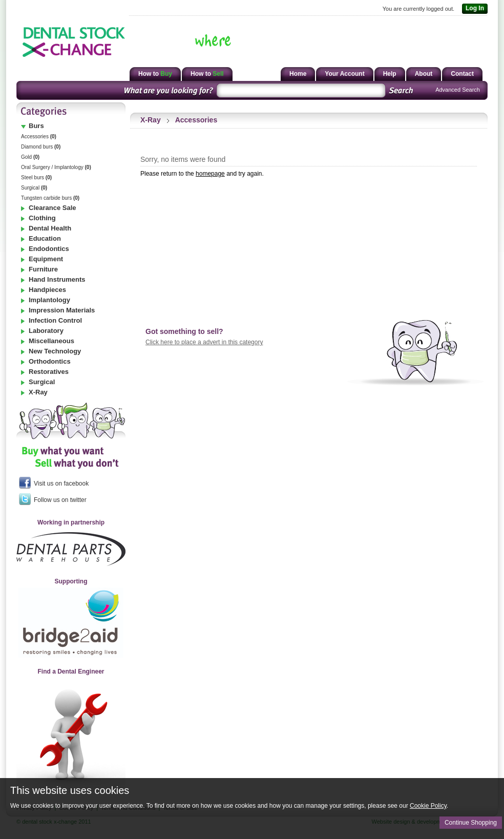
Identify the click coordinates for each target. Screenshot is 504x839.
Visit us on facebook (54, 483)
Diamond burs (41, 147)
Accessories (39, 137)
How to (155, 74)
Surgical (34, 188)
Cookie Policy (428, 806)
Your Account (344, 74)
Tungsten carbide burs (50, 198)
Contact (462, 74)
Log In (473, 9)
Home (298, 74)
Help (390, 74)
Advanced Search (458, 90)
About (424, 74)
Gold (30, 157)
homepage (210, 174)
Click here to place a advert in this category (204, 342)
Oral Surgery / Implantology (56, 167)
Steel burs (36, 177)
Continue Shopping (471, 823)
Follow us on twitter (53, 499)
